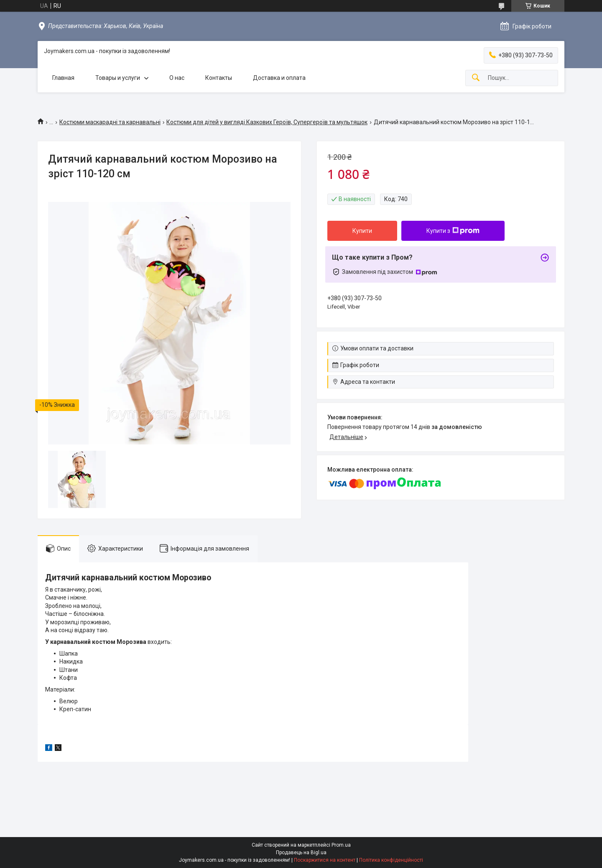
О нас (177, 78)
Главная (63, 78)
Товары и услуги (118, 78)
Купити (362, 231)
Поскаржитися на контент (325, 860)
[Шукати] (476, 78)
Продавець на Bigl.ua (301, 853)
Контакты (219, 78)
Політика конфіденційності (391, 860)
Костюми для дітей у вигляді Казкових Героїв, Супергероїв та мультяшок (267, 122)
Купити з (453, 231)
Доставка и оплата (279, 78)
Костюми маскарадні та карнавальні (110, 122)
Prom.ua (341, 845)
